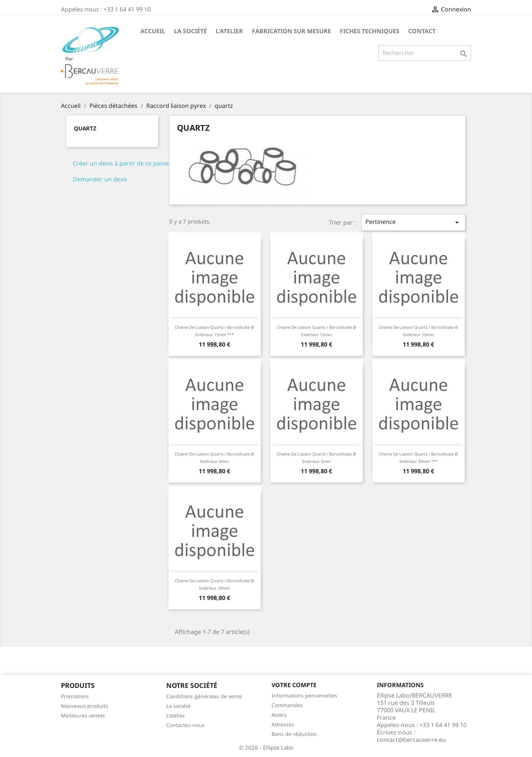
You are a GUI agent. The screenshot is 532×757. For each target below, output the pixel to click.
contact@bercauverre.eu (411, 740)
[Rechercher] (425, 53)
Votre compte (294, 685)
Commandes (287, 705)
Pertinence (413, 222)
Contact (422, 31)
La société (190, 31)
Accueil (153, 31)
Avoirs (279, 715)
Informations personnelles (304, 695)
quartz (85, 128)
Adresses (283, 724)
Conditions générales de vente (204, 696)
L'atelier (229, 31)
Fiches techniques (370, 31)
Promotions (75, 696)
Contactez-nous (185, 725)
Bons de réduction (294, 734)
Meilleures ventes (83, 715)
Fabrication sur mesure (291, 31)
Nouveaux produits (85, 706)
